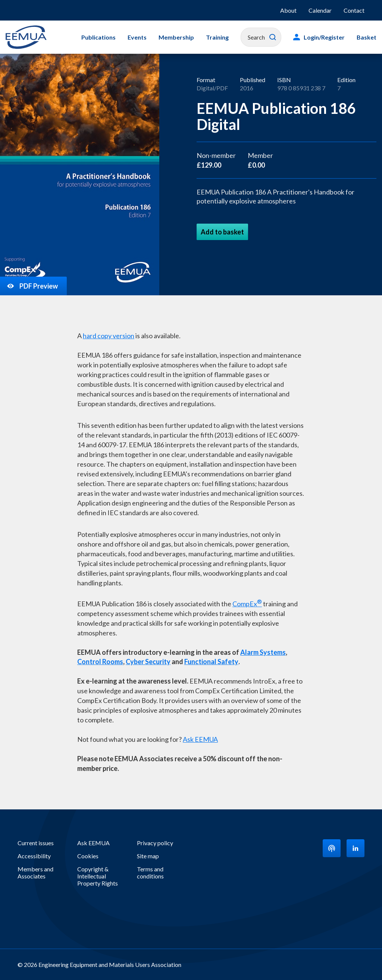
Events (137, 37)
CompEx (247, 603)
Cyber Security (148, 662)
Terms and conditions (150, 872)
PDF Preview (32, 286)
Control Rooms (100, 662)
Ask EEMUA (200, 739)
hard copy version (109, 336)
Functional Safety (211, 662)
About (288, 10)
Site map (148, 856)
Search (273, 37)
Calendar (320, 10)
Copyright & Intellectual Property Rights (98, 876)
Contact (354, 10)
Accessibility (34, 856)
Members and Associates (35, 872)
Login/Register (324, 37)
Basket (367, 37)
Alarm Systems (263, 652)
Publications (98, 37)
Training (217, 37)
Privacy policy (155, 843)
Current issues (36, 843)
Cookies (88, 856)
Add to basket (222, 232)
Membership (176, 37)
